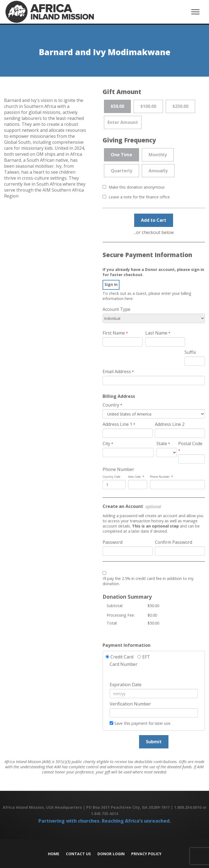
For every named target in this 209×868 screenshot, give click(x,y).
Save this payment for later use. (143, 723)
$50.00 (153, 606)
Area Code (134, 477)
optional (153, 507)
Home (54, 854)
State (162, 444)
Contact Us (78, 854)
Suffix (190, 352)
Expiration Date (126, 685)
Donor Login (111, 854)
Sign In (111, 284)
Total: (112, 623)
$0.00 (152, 615)
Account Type (116, 309)
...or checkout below (154, 232)
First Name (114, 333)
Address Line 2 (170, 424)
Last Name (156, 333)
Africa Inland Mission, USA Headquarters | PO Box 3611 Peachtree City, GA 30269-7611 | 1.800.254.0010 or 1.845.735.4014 (105, 810)
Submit (154, 742)
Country (111, 405)
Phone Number (118, 469)
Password (113, 542)
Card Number (124, 664)
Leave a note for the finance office (139, 197)
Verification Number (130, 704)
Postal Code (190, 444)
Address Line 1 (117, 424)
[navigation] (195, 12)
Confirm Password (173, 542)
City (106, 444)
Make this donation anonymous (137, 187)
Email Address (117, 371)
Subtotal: (115, 606)
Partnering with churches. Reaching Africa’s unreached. (105, 821)
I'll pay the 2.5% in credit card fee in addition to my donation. (148, 581)
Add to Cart (154, 220)
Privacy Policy (146, 854)
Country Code (111, 477)
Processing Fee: (121, 615)
